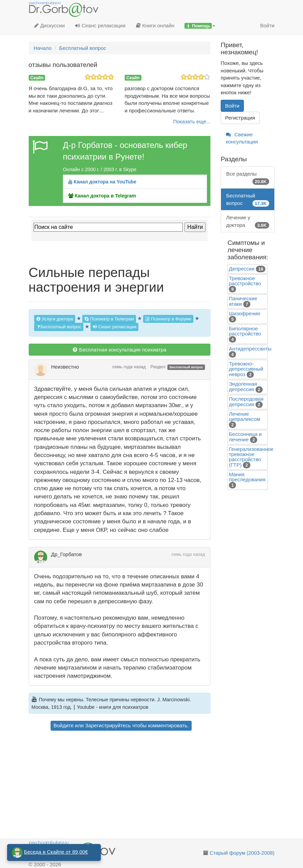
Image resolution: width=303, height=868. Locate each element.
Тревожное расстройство (245, 281)
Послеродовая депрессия (246, 402)
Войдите (64, 725)
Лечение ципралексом (245, 416)
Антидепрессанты (250, 349)
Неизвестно (65, 367)
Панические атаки (243, 301)
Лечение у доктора (248, 222)
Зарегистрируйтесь (108, 725)
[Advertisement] (120, 786)
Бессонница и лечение (245, 437)
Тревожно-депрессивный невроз (246, 369)
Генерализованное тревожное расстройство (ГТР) (251, 457)
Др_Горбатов (67, 554)
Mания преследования (247, 477)
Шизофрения (244, 313)
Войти (267, 25)
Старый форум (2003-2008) (242, 853)
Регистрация (240, 118)
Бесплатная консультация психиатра (119, 350)
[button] (200, 26)
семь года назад (129, 367)
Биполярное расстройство (245, 331)
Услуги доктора (55, 319)
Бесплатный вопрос (59, 327)
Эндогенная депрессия (243, 387)
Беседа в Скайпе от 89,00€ (56, 852)
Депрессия (242, 269)
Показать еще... (192, 121)
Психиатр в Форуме (168, 319)
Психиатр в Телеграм (109, 319)
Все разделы (248, 178)
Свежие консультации (242, 138)
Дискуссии (49, 25)
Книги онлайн (155, 25)
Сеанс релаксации (100, 25)
